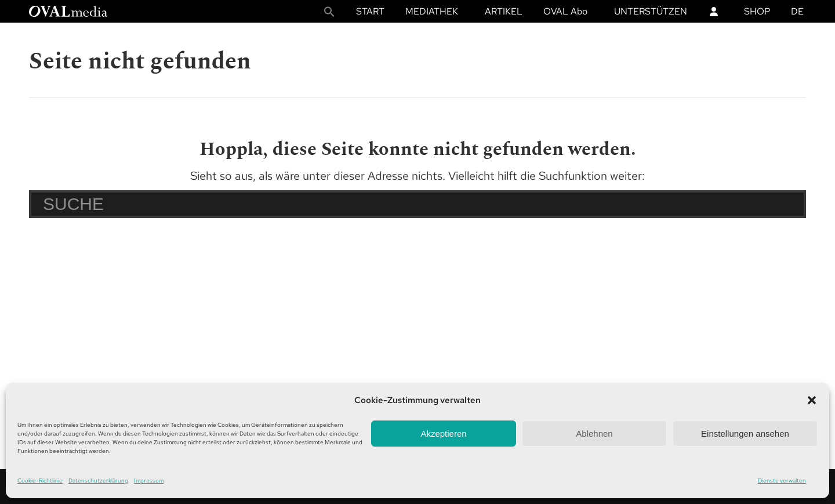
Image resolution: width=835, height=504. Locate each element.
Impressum (149, 481)
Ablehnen (594, 434)
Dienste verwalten (782, 481)
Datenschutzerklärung (98, 481)
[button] (812, 400)
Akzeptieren (443, 434)
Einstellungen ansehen (745, 434)
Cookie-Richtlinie (40, 481)
